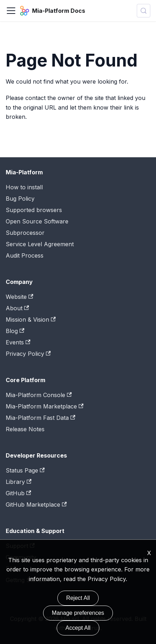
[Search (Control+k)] (144, 11)
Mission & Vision (31, 320)
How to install (24, 187)
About (17, 308)
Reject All (78, 598)
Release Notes (25, 429)
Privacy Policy (28, 354)
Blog (15, 331)
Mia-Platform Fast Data (40, 418)
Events (18, 342)
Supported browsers (34, 210)
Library (19, 482)
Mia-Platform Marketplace (45, 406)
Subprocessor (25, 233)
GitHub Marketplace (36, 505)
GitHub (18, 493)
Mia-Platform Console (39, 395)
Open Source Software (37, 221)
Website (19, 297)
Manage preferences (78, 613)
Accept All (78, 628)
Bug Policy (20, 199)
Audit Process (25, 255)
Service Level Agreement (40, 244)
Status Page (25, 470)
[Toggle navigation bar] (11, 11)
